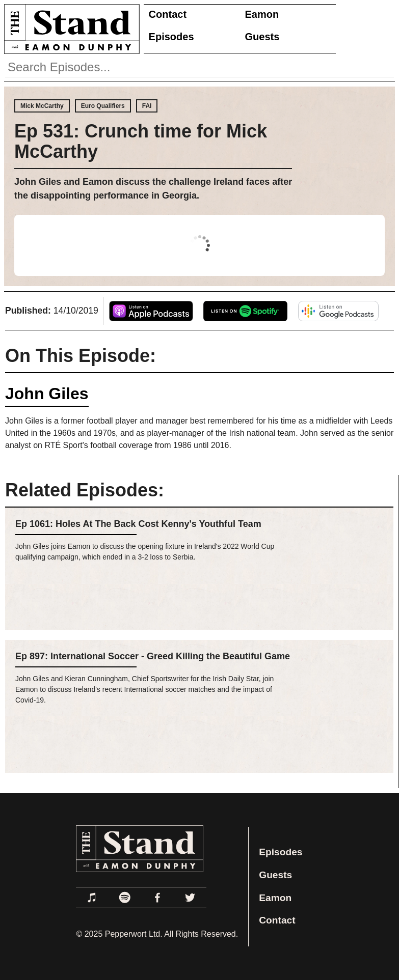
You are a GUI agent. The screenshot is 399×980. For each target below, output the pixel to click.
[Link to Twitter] (190, 898)
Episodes (171, 37)
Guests (262, 37)
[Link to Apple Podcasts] (92, 898)
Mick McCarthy (42, 106)
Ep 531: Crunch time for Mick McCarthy (141, 141)
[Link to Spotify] (125, 898)
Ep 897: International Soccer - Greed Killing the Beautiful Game (153, 656)
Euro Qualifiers (103, 106)
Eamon (262, 14)
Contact (168, 14)
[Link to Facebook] (157, 898)
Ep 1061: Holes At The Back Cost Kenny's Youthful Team (138, 524)
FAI (147, 106)
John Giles (47, 394)
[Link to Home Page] (70, 29)
